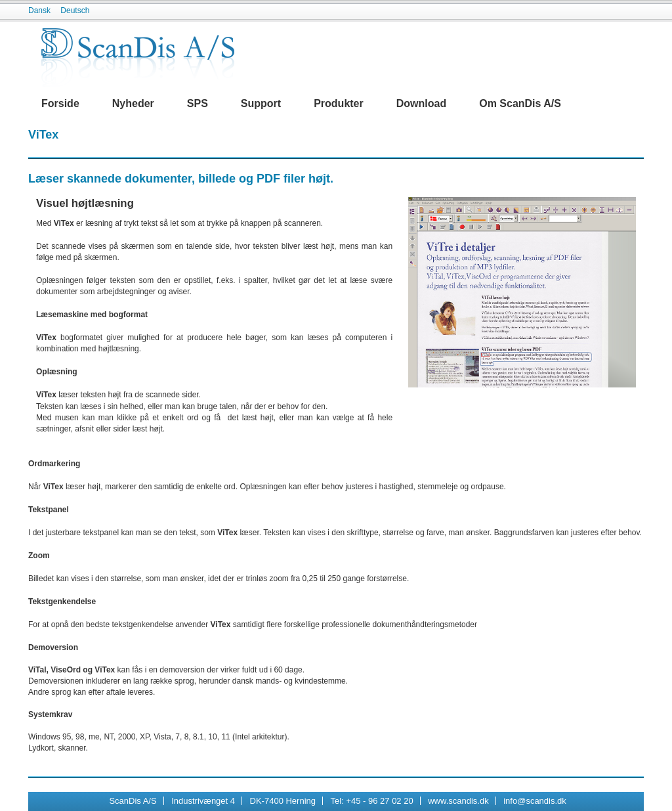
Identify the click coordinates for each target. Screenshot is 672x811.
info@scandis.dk (535, 801)
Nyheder (133, 103)
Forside (60, 103)
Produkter (339, 103)
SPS (198, 103)
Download (421, 103)
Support (261, 103)
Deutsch (75, 11)
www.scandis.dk (458, 801)
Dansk (39, 11)
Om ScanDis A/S (520, 103)
